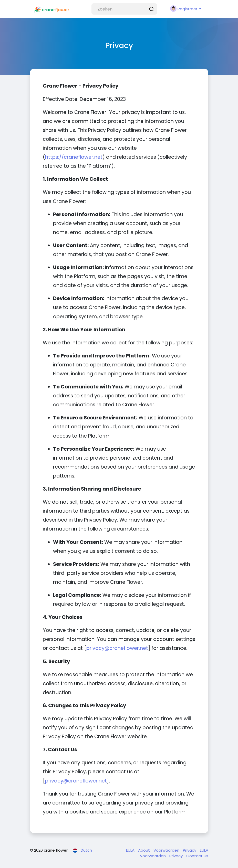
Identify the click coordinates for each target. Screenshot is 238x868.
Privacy (190, 850)
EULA (131, 850)
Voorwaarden (167, 850)
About (144, 850)
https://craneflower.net (74, 157)
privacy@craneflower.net (117, 648)
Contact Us (197, 856)
